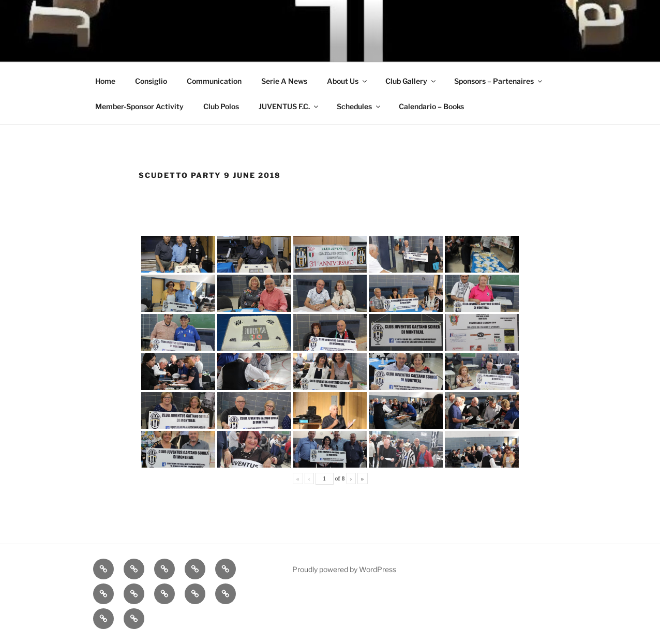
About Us (348, 81)
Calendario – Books (431, 106)
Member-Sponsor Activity (139, 106)
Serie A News (284, 81)
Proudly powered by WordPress (344, 569)
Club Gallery (411, 81)
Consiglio (151, 81)
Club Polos (221, 106)
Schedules (359, 106)
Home (105, 81)
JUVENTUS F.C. (289, 106)
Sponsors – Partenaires (499, 81)
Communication (214, 81)
